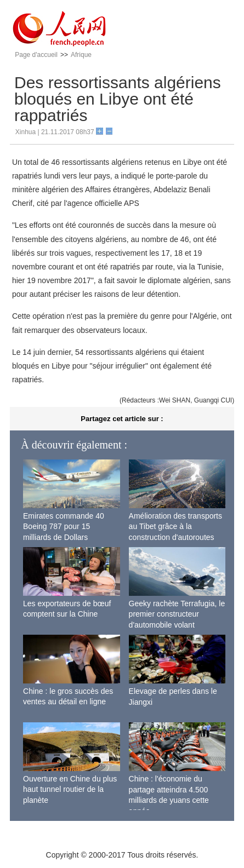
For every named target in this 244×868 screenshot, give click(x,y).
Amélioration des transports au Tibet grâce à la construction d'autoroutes (175, 527)
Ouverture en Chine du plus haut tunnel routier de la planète (70, 789)
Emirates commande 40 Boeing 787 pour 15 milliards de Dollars (64, 527)
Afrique (81, 55)
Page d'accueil (36, 55)
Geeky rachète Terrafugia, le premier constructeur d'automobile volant (177, 614)
